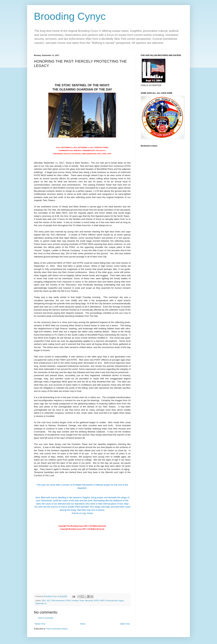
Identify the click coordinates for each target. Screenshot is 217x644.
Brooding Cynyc (70, 16)
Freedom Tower (78, 601)
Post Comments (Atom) (57, 629)
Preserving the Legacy (115, 601)
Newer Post (40, 624)
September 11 (41, 603)
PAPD (102, 601)
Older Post (125, 624)
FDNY (68, 601)
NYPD (96, 601)
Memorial (89, 601)
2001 (44, 601)
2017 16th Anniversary (56, 601)
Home (83, 624)
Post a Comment (46, 618)
